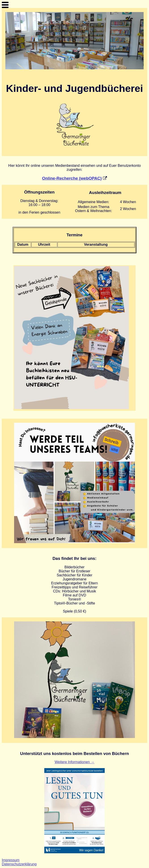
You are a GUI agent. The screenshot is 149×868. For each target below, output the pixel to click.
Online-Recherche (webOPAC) (72, 178)
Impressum (11, 860)
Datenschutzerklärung (19, 864)
